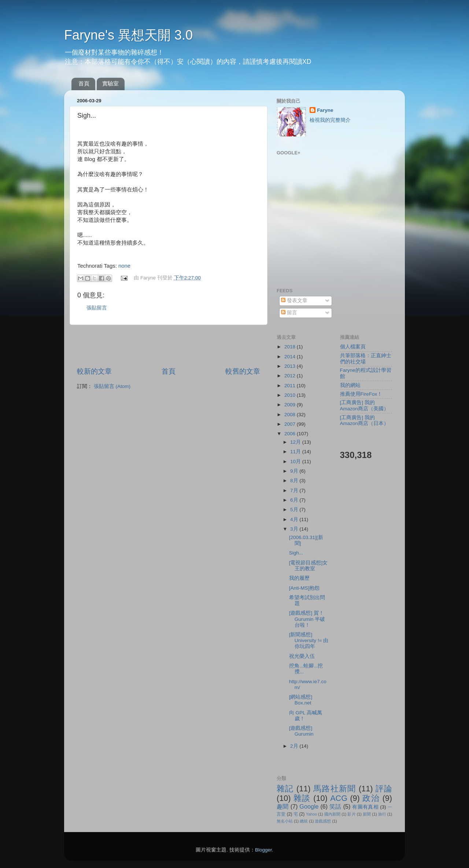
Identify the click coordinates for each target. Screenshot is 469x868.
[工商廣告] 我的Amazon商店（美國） (365, 405)
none (124, 266)
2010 (291, 395)
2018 (291, 347)
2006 (291, 434)
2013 (291, 366)
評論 (384, 789)
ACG (339, 798)
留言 (289, 313)
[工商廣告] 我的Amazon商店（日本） (365, 420)
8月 (295, 481)
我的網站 (350, 385)
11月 (296, 452)
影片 (351, 814)
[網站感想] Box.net (301, 700)
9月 (295, 471)
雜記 (285, 789)
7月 (295, 490)
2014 (291, 357)
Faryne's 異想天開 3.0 (128, 35)
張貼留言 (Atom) (112, 386)
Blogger (263, 850)
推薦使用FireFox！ (361, 394)
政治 (371, 798)
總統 (304, 821)
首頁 (84, 83)
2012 (291, 376)
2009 (291, 405)
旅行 (382, 814)
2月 (295, 746)
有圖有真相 (365, 807)
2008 (291, 415)
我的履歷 (299, 578)
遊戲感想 (323, 821)
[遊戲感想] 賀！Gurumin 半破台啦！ (307, 619)
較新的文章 (94, 371)
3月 (295, 529)
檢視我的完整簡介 (330, 120)
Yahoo (311, 814)
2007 (291, 424)
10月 (296, 462)
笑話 (335, 806)
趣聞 (283, 806)
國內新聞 (332, 814)
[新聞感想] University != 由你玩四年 (309, 640)
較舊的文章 (243, 371)
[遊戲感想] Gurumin (301, 731)
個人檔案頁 (353, 347)
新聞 (367, 814)
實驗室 (110, 83)
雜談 (302, 798)
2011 (291, 386)
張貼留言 (97, 308)
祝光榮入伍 (302, 656)
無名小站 (285, 821)
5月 (295, 510)
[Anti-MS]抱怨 (304, 588)
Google (309, 806)
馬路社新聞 (335, 789)
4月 (295, 519)
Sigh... (296, 553)
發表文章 (294, 301)
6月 (295, 500)
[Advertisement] (169, 346)
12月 (296, 442)
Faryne (325, 110)
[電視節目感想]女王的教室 (309, 566)
